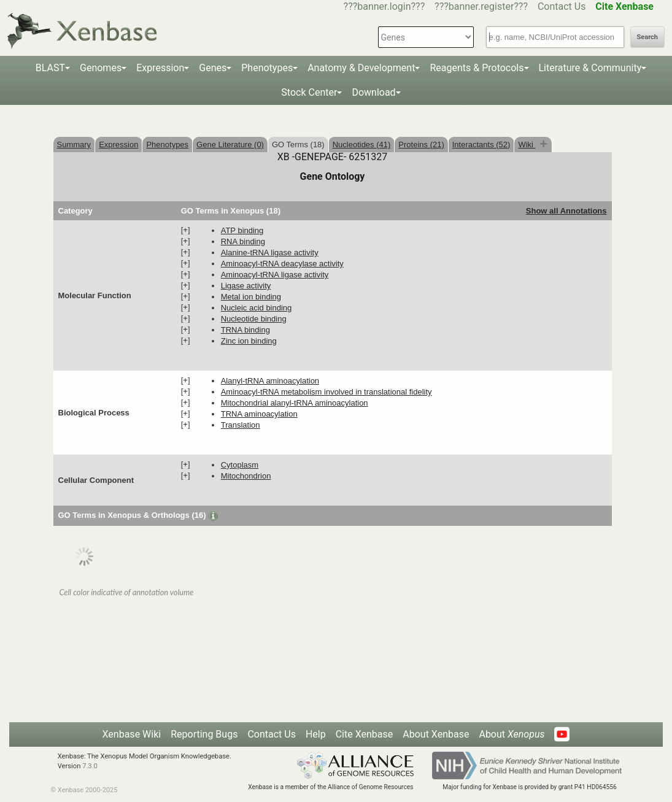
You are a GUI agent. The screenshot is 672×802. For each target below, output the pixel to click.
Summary (74, 145)
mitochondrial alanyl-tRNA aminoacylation (295, 403)
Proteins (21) (421, 145)
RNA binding (243, 241)
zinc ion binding (249, 341)
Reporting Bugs (204, 734)
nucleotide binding (254, 319)
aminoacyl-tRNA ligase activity (275, 275)
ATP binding (242, 230)
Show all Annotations (566, 211)
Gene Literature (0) (230, 145)
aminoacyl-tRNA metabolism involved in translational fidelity (326, 392)
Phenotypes (267, 68)
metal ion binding (251, 297)
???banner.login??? (384, 6)
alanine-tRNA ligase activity (270, 253)
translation (241, 425)
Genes (213, 68)
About (512, 734)
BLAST (50, 68)
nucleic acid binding (257, 308)
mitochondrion (246, 476)
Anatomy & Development (361, 68)
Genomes (101, 68)
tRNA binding (245, 330)
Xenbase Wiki (132, 734)
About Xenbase (436, 734)
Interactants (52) (481, 145)
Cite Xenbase (365, 734)
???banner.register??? (481, 6)
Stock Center (309, 92)
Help (316, 734)
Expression (160, 68)
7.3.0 (90, 766)
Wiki (527, 145)
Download (373, 92)
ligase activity (246, 286)
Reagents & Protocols (477, 68)
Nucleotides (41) (362, 145)
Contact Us (562, 6)
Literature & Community (590, 68)
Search (647, 37)
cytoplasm (240, 465)
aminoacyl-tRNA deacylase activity (282, 264)
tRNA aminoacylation (259, 414)
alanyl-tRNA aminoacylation (270, 381)
